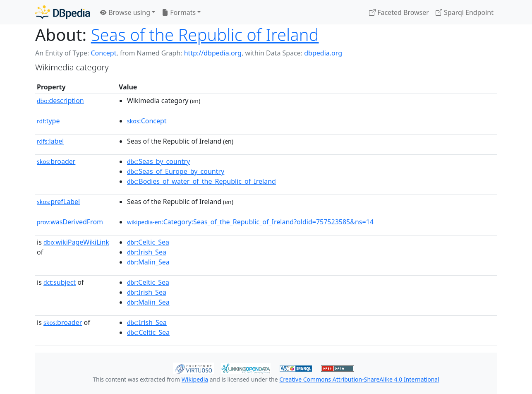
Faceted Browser (399, 12)
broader (56, 161)
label (50, 141)
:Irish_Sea (147, 252)
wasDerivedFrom (70, 222)
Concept (103, 53)
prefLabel (58, 202)
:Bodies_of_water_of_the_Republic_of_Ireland (201, 181)
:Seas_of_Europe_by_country (176, 171)
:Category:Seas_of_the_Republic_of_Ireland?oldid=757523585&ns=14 (250, 222)
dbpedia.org (323, 53)
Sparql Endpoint (465, 12)
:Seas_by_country (158, 161)
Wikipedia (195, 379)
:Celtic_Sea (148, 242)
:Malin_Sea (148, 262)
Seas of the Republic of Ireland (205, 35)
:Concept (147, 121)
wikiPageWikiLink (76, 242)
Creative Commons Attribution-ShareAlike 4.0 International (359, 379)
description (60, 101)
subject (60, 282)
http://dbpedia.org (213, 53)
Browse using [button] (125, 12)
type (48, 121)
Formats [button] (179, 12)
